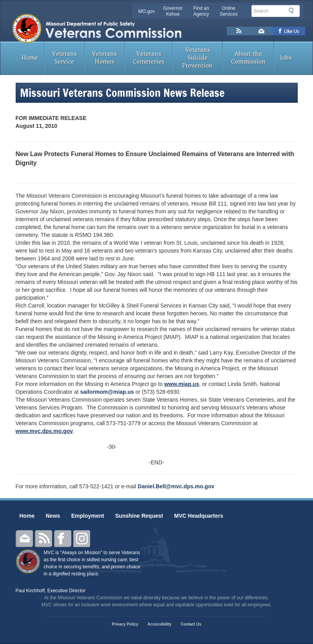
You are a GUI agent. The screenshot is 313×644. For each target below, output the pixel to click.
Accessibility (159, 624)
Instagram (82, 539)
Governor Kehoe (173, 11)
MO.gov (147, 11)
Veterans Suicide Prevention (197, 58)
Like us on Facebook (289, 31)
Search (293, 11)
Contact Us (191, 624)
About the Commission (248, 58)
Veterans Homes (104, 58)
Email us (261, 31)
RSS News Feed (238, 31)
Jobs (286, 58)
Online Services (229, 11)
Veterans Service (64, 58)
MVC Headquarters (199, 516)
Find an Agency (201, 11)
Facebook (63, 539)
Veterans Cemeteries (148, 58)
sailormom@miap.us (107, 392)
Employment (88, 516)
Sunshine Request (139, 516)
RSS (43, 539)
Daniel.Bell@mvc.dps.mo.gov (176, 486)
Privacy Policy (125, 624)
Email (24, 539)
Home (30, 58)
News (53, 516)
